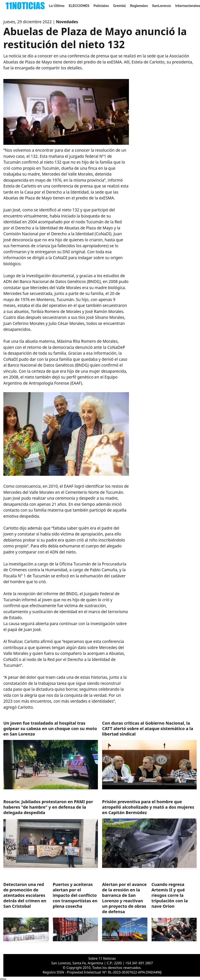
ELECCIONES (79, 6)
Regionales (139, 6)
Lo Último (57, 6)
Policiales (101, 6)
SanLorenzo (161, 6)
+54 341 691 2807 (139, 963)
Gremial (120, 6)
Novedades (67, 22)
